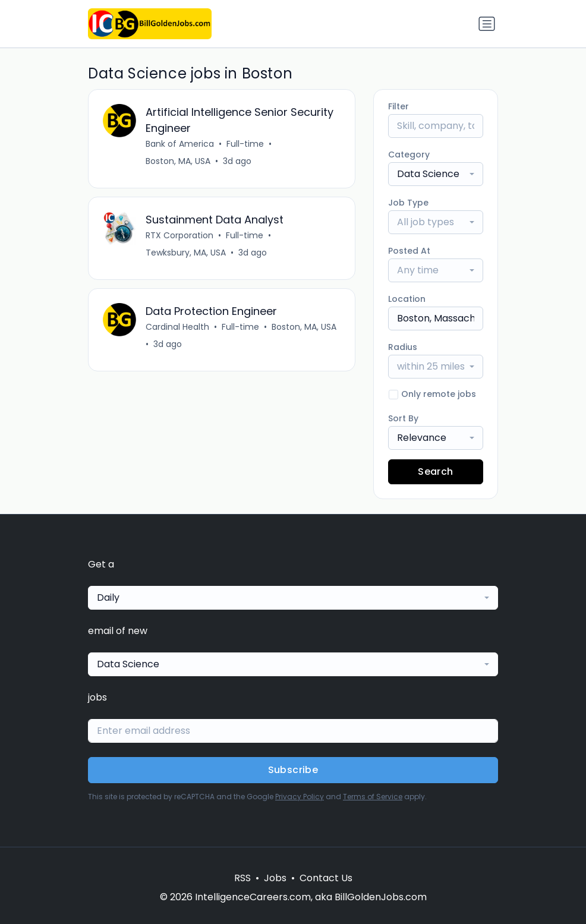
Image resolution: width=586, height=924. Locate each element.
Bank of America (180, 144)
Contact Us (326, 878)
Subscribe (293, 770)
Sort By (403, 418)
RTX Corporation (179, 235)
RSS (242, 878)
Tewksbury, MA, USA (186, 253)
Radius (403, 347)
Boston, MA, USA (178, 161)
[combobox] (436, 174)
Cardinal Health (177, 327)
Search (435, 472)
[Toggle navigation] (487, 24)
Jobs (275, 878)
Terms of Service (373, 797)
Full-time (245, 144)
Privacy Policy (300, 797)
